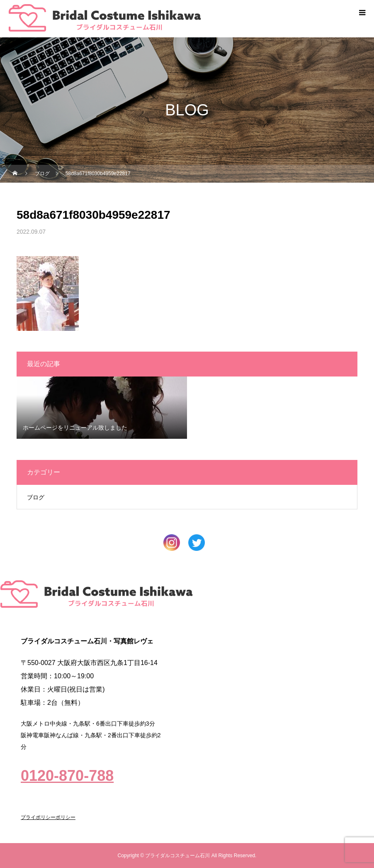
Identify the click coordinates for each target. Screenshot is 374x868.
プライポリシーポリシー (48, 817)
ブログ (36, 497)
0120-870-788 (67, 776)
